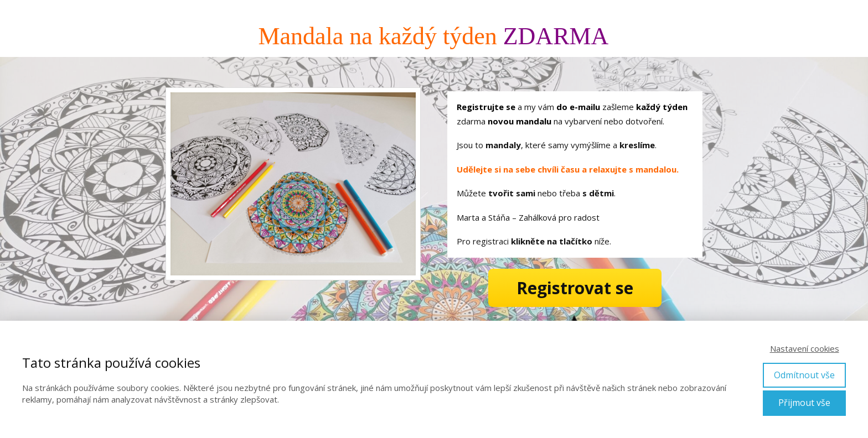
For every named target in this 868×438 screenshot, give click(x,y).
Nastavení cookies (805, 348)
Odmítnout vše (804, 375)
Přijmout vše (804, 403)
